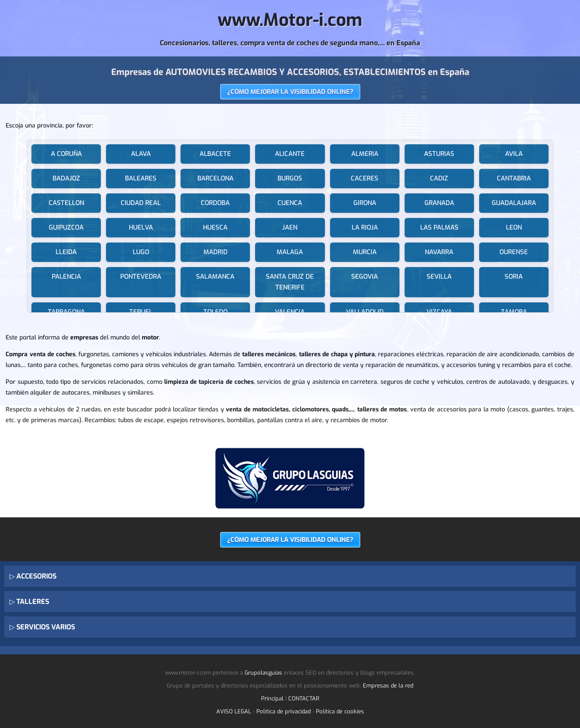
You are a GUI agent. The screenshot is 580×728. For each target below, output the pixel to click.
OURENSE (514, 252)
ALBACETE (215, 154)
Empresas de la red (388, 686)
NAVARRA (439, 252)
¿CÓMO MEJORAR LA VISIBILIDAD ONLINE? (290, 92)
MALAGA (290, 252)
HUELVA (141, 227)
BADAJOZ (66, 178)
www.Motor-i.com (290, 20)
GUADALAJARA (514, 203)
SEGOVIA (365, 277)
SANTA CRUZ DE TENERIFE (290, 282)
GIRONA (365, 203)
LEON (514, 227)
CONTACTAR (304, 698)
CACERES (365, 178)
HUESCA (215, 227)
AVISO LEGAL (234, 711)
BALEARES (141, 178)
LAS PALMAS (439, 227)
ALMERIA (365, 154)
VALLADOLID (365, 312)
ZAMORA (514, 312)
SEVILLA (439, 277)
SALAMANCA (215, 277)
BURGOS (290, 178)
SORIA (514, 277)
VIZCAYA (439, 312)
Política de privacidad (284, 711)
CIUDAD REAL (141, 203)
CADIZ (439, 178)
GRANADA (439, 203)
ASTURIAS (439, 154)
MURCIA (365, 252)
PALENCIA (66, 277)
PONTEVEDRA (141, 277)
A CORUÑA (66, 154)
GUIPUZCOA (66, 227)
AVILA (514, 154)
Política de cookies (340, 711)
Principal (272, 698)
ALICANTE (290, 154)
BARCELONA (215, 178)
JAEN (290, 227)
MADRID (215, 252)
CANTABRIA (514, 178)
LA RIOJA (365, 227)
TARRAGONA (66, 312)
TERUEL (141, 312)
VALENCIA (290, 312)
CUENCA (290, 203)
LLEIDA (66, 252)
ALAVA (141, 154)
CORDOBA (215, 203)
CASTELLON (66, 203)
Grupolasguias (263, 673)
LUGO (141, 252)
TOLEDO (215, 312)
